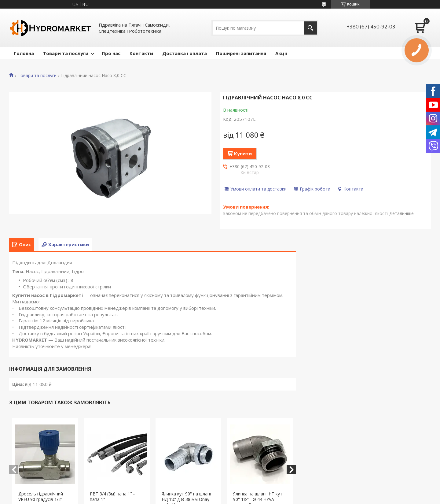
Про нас (111, 53)
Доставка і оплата (185, 53)
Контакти (141, 53)
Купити (243, 154)
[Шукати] (311, 28)
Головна (24, 53)
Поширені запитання (241, 53)
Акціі (281, 53)
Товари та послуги (66, 53)
